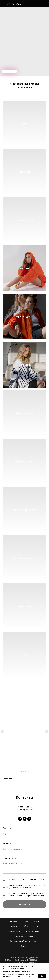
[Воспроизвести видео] (25, 732)
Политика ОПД (14, 931)
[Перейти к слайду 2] (23, 771)
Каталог (14, 921)
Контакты (24, 946)
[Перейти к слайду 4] (28, 771)
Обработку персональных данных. (31, 879)
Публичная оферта (31, 926)
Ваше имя (8, 828)
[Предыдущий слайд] (2, 732)
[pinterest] (25, 819)
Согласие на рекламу (24, 936)
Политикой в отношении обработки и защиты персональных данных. (26, 887)
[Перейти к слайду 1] (21, 771)
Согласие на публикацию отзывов (25, 941)
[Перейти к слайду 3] (26, 771)
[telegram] (29, 819)
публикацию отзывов (36, 896)
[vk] (20, 819)
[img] (9, 71)
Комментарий (9, 858)
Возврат (14, 926)
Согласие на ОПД (34, 931)
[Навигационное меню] (45, 3)
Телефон (7, 843)
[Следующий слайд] (47, 732)
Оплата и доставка (31, 921)
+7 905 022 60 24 (24, 807)
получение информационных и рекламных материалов (25, 895)
